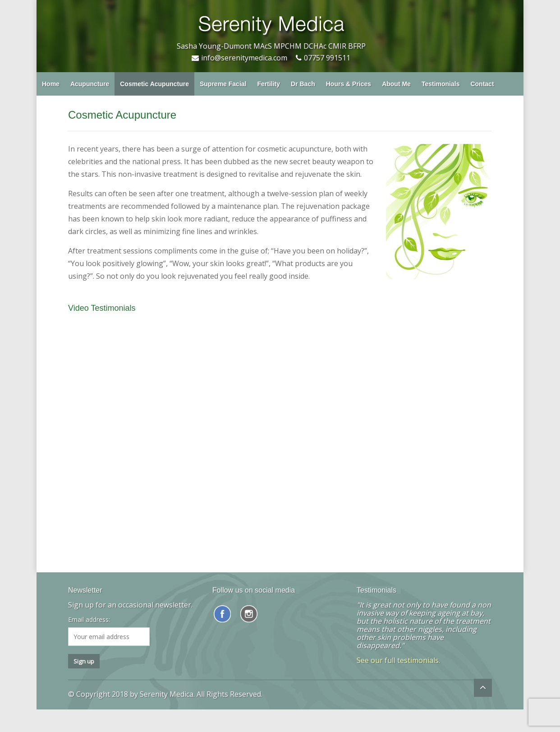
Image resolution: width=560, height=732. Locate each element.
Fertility (269, 84)
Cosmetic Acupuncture (154, 84)
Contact (482, 84)
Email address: (89, 620)
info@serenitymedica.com (244, 58)
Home (51, 84)
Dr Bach (303, 84)
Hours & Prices (349, 84)
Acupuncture (90, 84)
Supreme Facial (223, 84)
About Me (396, 84)
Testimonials (441, 84)
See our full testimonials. (398, 660)
